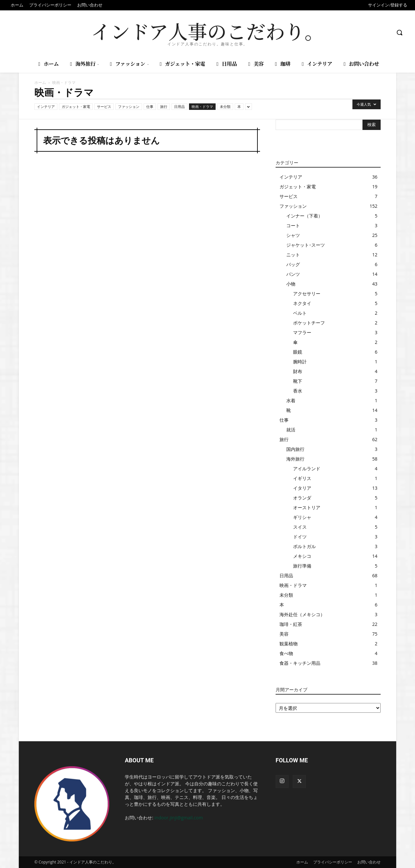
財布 (298, 371)
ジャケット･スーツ (306, 245)
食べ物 (286, 653)
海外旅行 (295, 459)
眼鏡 (298, 352)
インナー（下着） (304, 216)
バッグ (293, 264)
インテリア (46, 106)
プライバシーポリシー (333, 862)
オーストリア (307, 507)
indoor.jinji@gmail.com (178, 818)
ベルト (300, 313)
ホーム (40, 82)
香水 (298, 391)
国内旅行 (295, 449)
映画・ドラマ (202, 106)
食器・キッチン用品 (300, 663)
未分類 (225, 106)
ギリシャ (302, 517)
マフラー (302, 332)
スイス (300, 527)
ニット (293, 255)
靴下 (298, 381)
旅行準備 (302, 566)
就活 (291, 430)
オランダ (302, 498)
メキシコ (302, 556)
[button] (399, 32)
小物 (291, 284)
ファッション (129, 106)
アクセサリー (307, 293)
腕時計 (300, 362)
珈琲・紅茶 (291, 624)
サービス (104, 106)
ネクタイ (302, 303)
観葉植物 (289, 644)
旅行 (164, 106)
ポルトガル (304, 546)
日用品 (179, 106)
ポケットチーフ (309, 323)
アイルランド (307, 469)
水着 (291, 400)
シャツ (293, 235)
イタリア (302, 488)
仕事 (150, 106)
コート (293, 225)
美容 (284, 634)
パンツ (293, 274)
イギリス (302, 478)
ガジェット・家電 (76, 106)
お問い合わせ (369, 862)
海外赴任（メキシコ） (302, 614)
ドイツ (300, 537)
